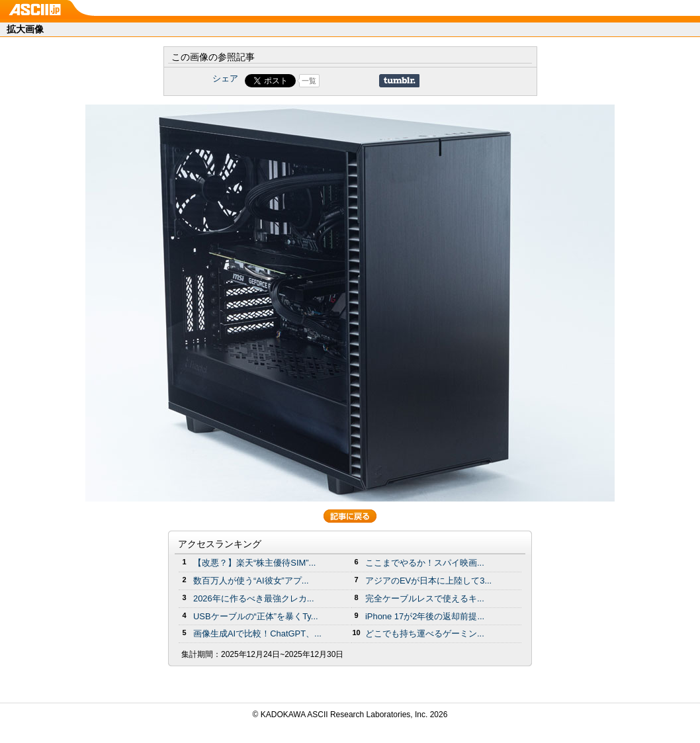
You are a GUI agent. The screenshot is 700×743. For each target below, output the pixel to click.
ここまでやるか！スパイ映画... (425, 563)
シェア (225, 78)
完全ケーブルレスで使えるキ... (425, 598)
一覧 (309, 81)
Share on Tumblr (399, 81)
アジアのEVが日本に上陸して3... (428, 581)
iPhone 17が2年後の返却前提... (425, 616)
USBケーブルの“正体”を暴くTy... (256, 616)
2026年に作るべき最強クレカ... (254, 598)
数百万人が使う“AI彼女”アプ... (251, 581)
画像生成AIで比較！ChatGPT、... (257, 634)
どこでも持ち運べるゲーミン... (425, 634)
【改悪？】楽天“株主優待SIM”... (254, 563)
